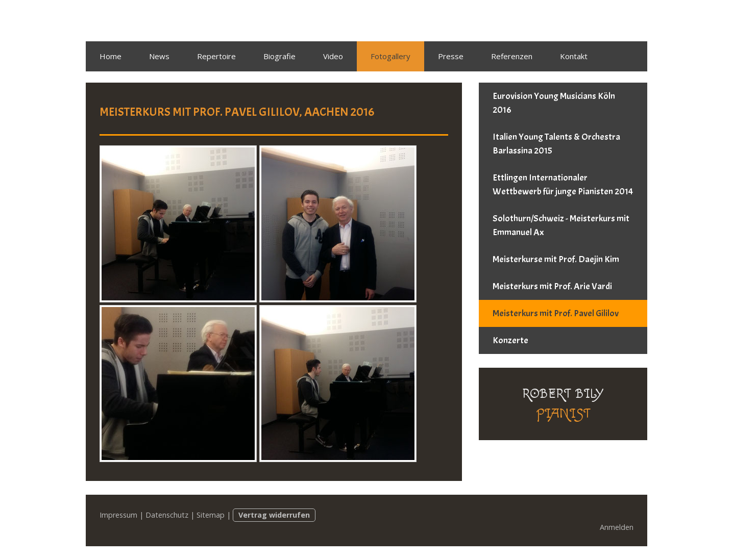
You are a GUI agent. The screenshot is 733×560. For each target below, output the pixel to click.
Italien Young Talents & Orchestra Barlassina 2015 (556, 144)
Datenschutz (167, 515)
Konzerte (510, 340)
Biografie (279, 56)
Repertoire (216, 56)
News (159, 56)
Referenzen (512, 56)
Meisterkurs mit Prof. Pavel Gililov (556, 313)
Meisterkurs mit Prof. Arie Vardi (552, 286)
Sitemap (211, 515)
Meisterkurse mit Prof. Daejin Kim (556, 259)
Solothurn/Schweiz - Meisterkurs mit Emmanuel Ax (561, 225)
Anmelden (617, 527)
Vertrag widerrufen (274, 515)
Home (111, 56)
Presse (451, 56)
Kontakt (574, 56)
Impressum (118, 515)
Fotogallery (390, 56)
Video (333, 56)
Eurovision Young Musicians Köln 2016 (554, 103)
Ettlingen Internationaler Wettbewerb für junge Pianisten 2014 (563, 185)
